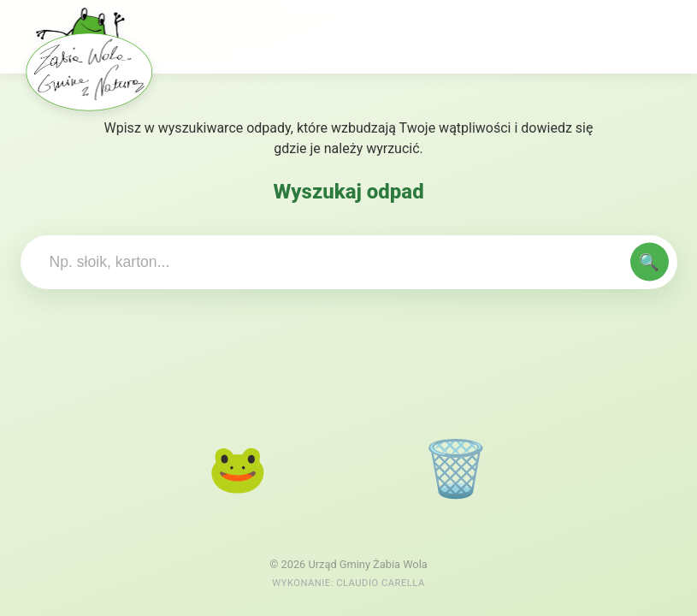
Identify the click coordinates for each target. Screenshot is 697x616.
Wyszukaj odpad (348, 192)
